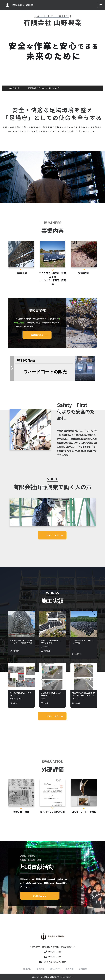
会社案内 (27, 969)
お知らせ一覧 (14, 88)
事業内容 (41, 969)
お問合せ (83, 969)
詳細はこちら (37, 335)
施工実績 (69, 969)
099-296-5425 (53, 952)
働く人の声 (55, 969)
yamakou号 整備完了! (44, 88)
